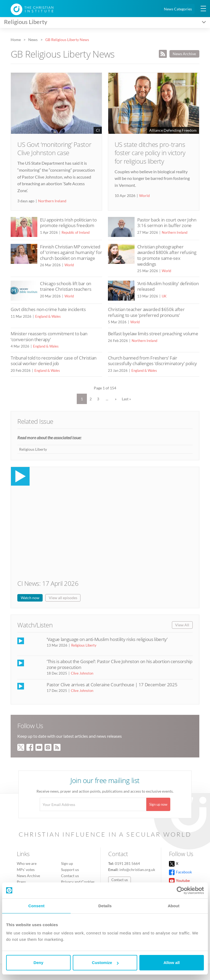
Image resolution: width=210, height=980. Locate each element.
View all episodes (63, 598)
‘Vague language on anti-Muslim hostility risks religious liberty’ (107, 639)
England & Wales (48, 316)
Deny (39, 963)
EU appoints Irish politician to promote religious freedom (68, 223)
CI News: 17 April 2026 (48, 583)
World (144, 195)
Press (21, 882)
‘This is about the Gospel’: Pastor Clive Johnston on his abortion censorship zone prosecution (120, 664)
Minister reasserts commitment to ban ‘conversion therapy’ (49, 336)
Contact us (70, 876)
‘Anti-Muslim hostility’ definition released (168, 286)
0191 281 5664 (127, 863)
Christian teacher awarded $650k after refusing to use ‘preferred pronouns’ (146, 312)
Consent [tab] (36, 906)
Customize (105, 963)
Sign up (67, 863)
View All (182, 625)
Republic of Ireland (76, 232)
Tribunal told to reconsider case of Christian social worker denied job (54, 361)
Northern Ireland (52, 201)
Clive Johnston (82, 673)
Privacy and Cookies (78, 882)
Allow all (171, 963)
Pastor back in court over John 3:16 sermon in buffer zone (167, 223)
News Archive (184, 54)
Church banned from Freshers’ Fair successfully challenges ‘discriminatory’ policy (152, 361)
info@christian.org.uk (137, 870)
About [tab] (173, 906)
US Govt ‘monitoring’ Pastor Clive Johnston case (54, 148)
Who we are (27, 863)
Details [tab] (105, 906)
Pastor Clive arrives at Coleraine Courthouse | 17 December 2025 (112, 685)
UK (164, 296)
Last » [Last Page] (126, 399)
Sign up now (158, 804)
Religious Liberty (33, 449)
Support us (70, 870)
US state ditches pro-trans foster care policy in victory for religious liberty (150, 153)
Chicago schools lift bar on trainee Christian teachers (66, 286)
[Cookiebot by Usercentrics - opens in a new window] (181, 890)
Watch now (30, 598)
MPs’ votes (26, 870)
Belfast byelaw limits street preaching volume (153, 334)
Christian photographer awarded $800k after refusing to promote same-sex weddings (167, 255)
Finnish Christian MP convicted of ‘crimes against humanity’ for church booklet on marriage (71, 252)
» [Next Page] (116, 399)
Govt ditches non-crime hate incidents (48, 309)
